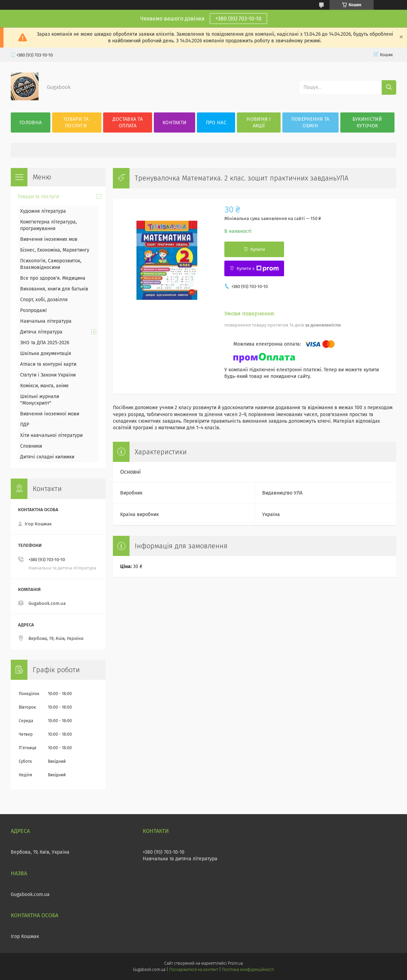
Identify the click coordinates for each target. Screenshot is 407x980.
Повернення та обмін (310, 122)
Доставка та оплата (128, 122)
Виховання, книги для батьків (54, 289)
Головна (31, 123)
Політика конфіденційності (248, 970)
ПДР (25, 425)
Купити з (258, 269)
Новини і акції (259, 122)
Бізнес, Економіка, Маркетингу (55, 250)
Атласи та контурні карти (48, 364)
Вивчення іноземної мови (50, 414)
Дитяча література (41, 332)
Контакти (175, 123)
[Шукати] (389, 87)
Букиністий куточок (367, 122)
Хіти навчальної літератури (51, 435)
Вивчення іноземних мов (49, 239)
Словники (31, 446)
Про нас (216, 123)
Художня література (43, 211)
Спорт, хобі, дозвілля (44, 300)
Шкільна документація (46, 353)
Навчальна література (46, 321)
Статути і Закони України (48, 375)
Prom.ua (235, 963)
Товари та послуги (76, 122)
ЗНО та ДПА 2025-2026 (45, 343)
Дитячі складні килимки (47, 457)
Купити (258, 249)
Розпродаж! (33, 310)
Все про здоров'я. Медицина (53, 278)
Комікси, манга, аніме (44, 386)
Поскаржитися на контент (194, 970)
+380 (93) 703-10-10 (238, 19)
